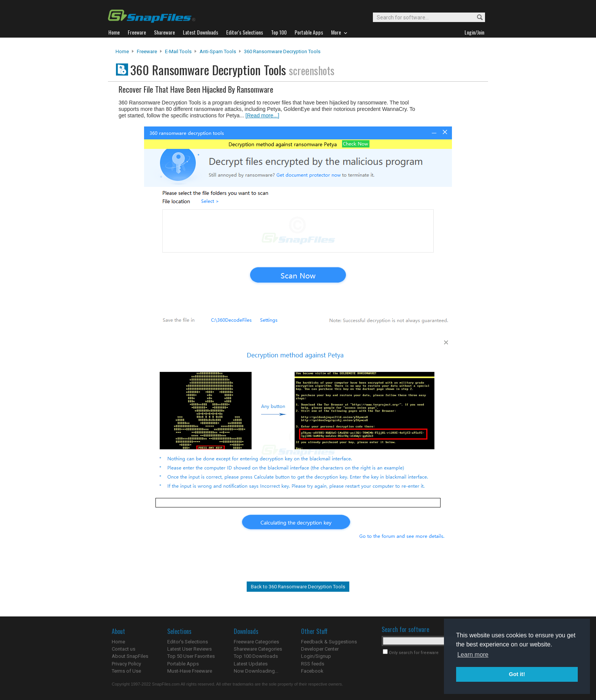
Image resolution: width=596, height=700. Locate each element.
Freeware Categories (256, 642)
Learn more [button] (473, 655)
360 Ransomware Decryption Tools (282, 51)
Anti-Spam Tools (218, 51)
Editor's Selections (188, 642)
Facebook (312, 671)
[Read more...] (262, 115)
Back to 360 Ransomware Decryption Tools (298, 587)
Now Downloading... (256, 671)
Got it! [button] (517, 674)
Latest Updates (251, 664)
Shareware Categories (258, 649)
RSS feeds (313, 664)
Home (122, 51)
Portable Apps (183, 664)
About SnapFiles (130, 656)
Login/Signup (316, 656)
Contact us (124, 649)
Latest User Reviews (189, 649)
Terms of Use (126, 671)
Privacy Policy (126, 664)
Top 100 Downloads (256, 656)
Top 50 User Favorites (191, 656)
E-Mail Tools (178, 51)
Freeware (147, 51)
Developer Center (320, 649)
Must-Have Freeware (190, 671)
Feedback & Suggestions (329, 642)
